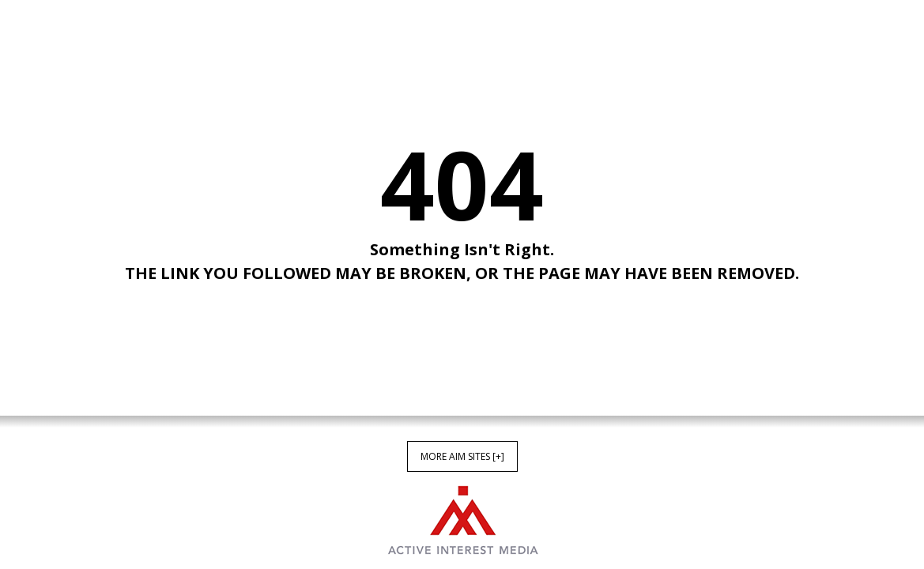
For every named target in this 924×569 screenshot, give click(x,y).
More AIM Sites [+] (462, 456)
